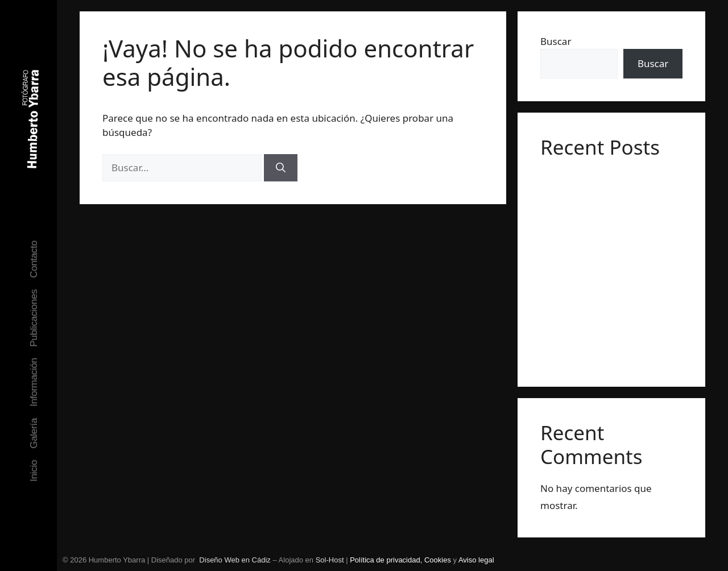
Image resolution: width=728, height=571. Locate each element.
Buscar (556, 41)
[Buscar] (281, 168)
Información (34, 382)
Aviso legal (476, 560)
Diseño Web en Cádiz (235, 560)
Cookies (439, 560)
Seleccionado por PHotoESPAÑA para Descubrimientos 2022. (592, 274)
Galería (34, 433)
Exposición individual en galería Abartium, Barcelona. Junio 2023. (605, 192)
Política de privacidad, (387, 560)
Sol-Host (330, 560)
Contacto (34, 259)
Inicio (34, 470)
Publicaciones (34, 318)
